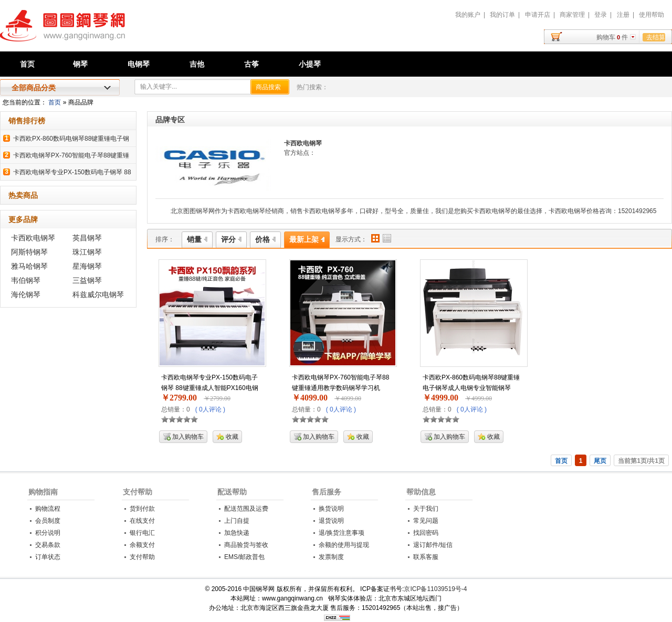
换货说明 (331, 509)
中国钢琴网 (119, 32)
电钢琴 (139, 64)
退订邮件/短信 (433, 545)
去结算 (656, 37)
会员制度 (48, 521)
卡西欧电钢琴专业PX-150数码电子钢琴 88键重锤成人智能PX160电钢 (210, 382)
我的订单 (502, 15)
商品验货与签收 (246, 545)
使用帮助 (652, 15)
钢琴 (80, 64)
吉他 (197, 64)
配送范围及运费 (246, 509)
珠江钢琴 (87, 252)
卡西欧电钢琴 (33, 238)
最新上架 (307, 239)
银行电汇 (142, 533)
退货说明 (331, 521)
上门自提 (237, 521)
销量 (197, 239)
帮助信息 (421, 492)
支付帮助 (138, 492)
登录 (601, 15)
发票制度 (331, 557)
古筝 (251, 64)
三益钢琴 (87, 280)
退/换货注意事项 (342, 533)
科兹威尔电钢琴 (98, 294)
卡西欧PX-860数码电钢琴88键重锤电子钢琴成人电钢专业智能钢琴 (471, 382)
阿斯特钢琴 (29, 252)
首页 (27, 64)
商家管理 (572, 15)
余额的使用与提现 (344, 545)
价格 (265, 239)
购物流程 (48, 509)
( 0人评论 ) (210, 409)
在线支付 (142, 521)
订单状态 (48, 557)
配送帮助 (232, 492)
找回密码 (426, 533)
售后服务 (327, 492)
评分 (231, 239)
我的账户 (468, 15)
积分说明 (48, 533)
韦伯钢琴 (26, 280)
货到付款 (142, 509)
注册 (623, 15)
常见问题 (426, 521)
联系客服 (426, 557)
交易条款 (48, 545)
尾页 (600, 461)
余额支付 (142, 545)
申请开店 (538, 15)
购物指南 (43, 492)
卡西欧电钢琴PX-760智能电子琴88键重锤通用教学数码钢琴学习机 (340, 382)
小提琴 (310, 64)
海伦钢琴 (26, 294)
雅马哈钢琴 (29, 266)
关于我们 (426, 509)
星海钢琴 (87, 266)
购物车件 (612, 37)
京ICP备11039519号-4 (435, 589)
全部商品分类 (34, 88)
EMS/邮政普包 (244, 557)
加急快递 (237, 533)
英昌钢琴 (87, 238)
